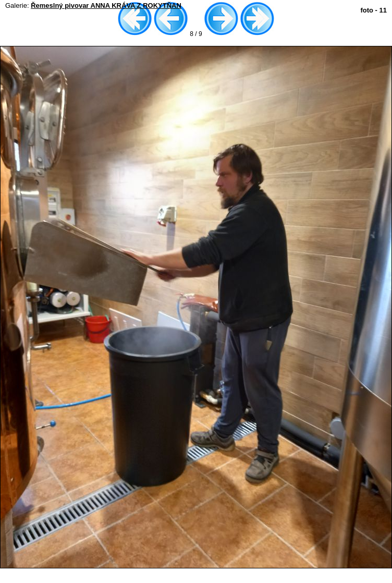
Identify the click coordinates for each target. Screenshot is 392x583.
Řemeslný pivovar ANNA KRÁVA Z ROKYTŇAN (106, 5)
